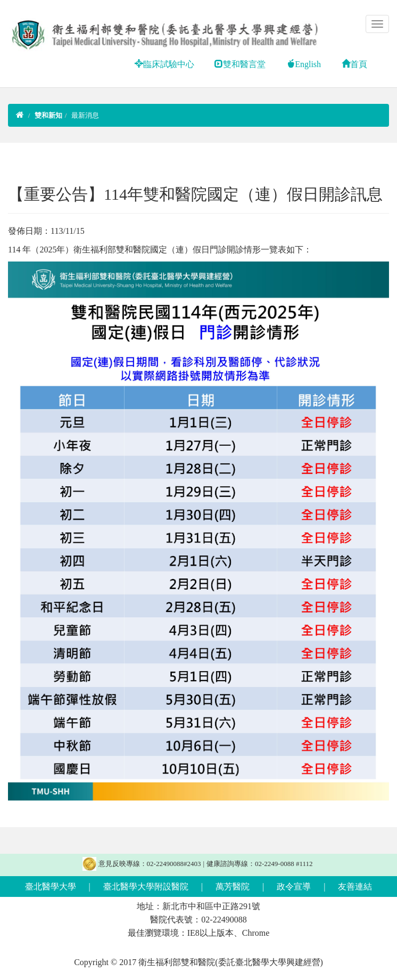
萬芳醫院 (233, 887)
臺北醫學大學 (51, 887)
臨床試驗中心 (164, 64)
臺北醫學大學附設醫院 (146, 887)
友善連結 (355, 887)
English (304, 64)
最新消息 (85, 115)
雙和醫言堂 (240, 64)
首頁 (354, 64)
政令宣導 (294, 887)
